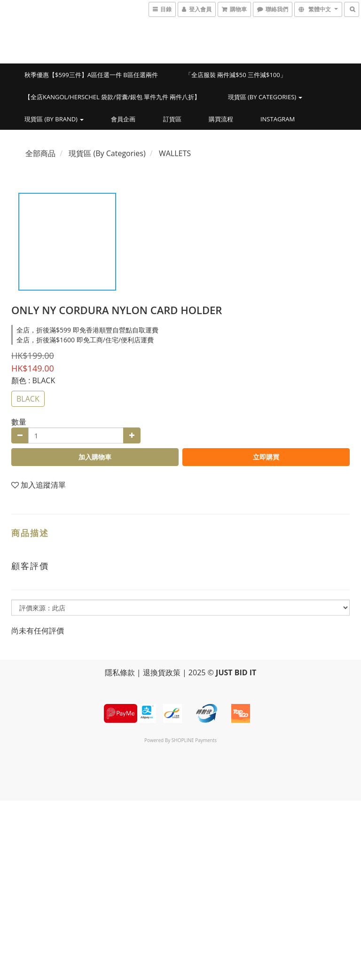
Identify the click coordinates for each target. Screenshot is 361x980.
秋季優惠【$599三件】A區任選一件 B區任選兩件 (91, 75)
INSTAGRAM (278, 119)
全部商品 (40, 153)
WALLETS (175, 153)
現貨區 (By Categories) (265, 97)
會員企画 (123, 119)
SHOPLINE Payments (194, 740)
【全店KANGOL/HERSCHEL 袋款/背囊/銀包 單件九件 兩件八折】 (113, 97)
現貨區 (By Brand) (54, 119)
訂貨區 (172, 119)
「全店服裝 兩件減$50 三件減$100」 (236, 75)
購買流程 (221, 119)
